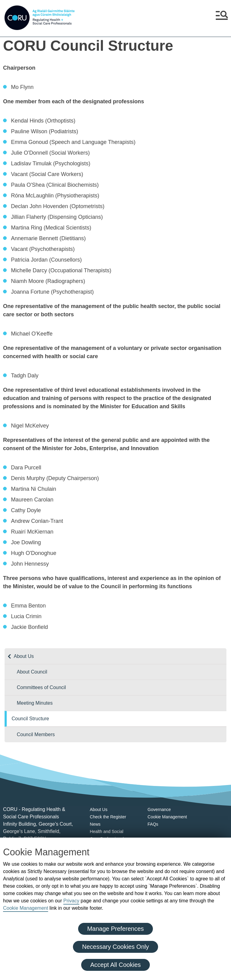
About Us (24, 656)
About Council (32, 672)
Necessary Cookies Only (115, 947)
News (95, 824)
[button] (222, 18)
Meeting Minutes (35, 703)
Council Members (36, 734)
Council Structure (30, 719)
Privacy (71, 901)
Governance (159, 809)
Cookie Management (26, 908)
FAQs (153, 824)
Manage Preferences (116, 929)
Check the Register (108, 817)
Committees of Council (41, 687)
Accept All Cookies (116, 965)
